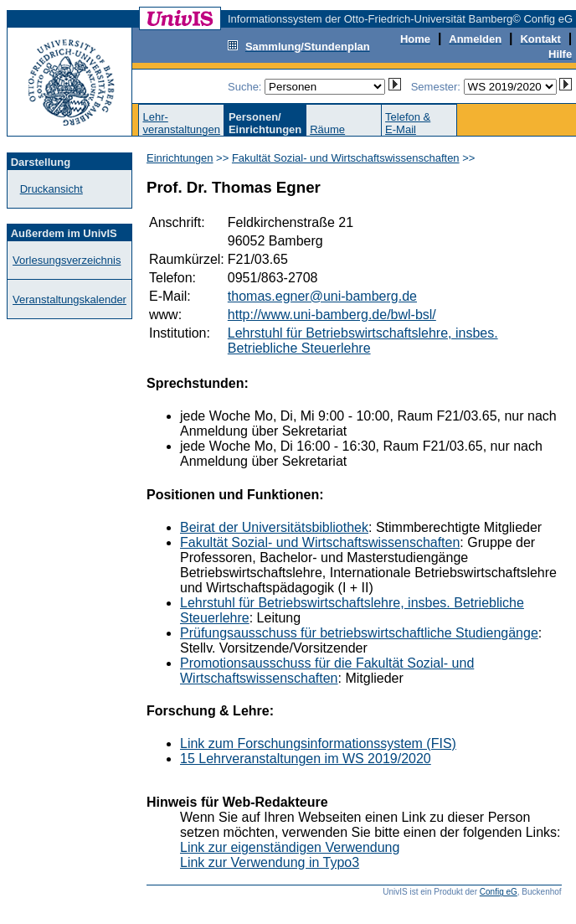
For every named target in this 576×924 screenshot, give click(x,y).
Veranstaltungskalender (69, 299)
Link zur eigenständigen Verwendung (290, 847)
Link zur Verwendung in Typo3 (270, 862)
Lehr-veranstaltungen (181, 123)
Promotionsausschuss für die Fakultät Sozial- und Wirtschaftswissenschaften (327, 671)
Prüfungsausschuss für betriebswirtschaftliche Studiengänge (359, 633)
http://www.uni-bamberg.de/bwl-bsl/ (332, 315)
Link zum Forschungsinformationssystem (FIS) (318, 743)
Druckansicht (51, 189)
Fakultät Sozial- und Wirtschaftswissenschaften (346, 158)
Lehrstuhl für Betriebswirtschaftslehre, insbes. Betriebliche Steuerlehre (363, 341)
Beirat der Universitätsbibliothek (274, 527)
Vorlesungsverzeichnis (67, 260)
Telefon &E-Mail (408, 123)
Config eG (499, 892)
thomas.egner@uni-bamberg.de (322, 296)
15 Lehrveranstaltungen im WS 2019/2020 (306, 759)
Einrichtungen (180, 158)
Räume (327, 129)
